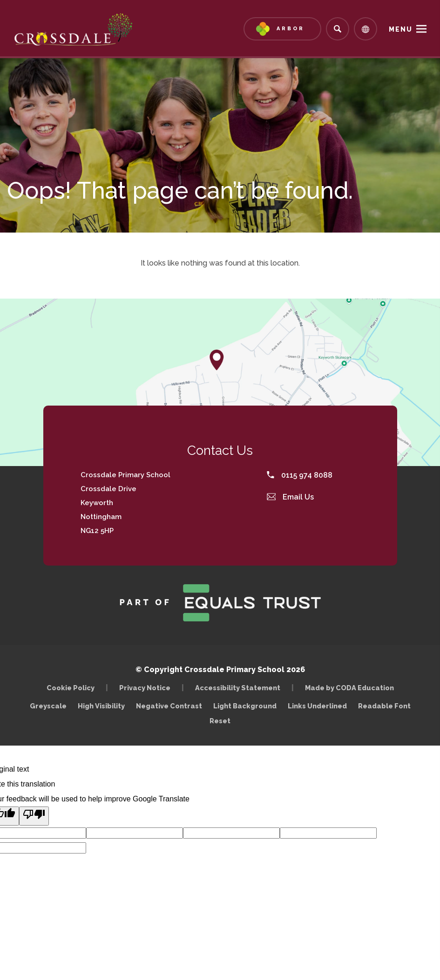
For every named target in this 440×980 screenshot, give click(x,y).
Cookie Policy (71, 688)
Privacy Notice (145, 688)
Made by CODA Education (352, 688)
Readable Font (384, 706)
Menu (401, 29)
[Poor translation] (34, 816)
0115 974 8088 (300, 475)
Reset (220, 721)
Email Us (291, 497)
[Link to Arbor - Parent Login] (282, 29)
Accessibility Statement (238, 688)
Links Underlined (317, 706)
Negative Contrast (169, 706)
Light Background (245, 706)
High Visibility (101, 706)
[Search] (338, 29)
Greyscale (48, 706)
